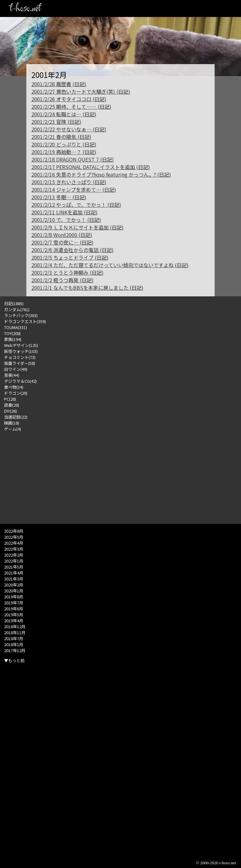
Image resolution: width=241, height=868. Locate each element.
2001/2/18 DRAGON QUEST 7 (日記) (73, 159)
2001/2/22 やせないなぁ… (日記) (69, 129)
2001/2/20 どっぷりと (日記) (64, 144)
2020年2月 (14, 585)
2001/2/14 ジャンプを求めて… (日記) (74, 190)
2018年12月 (15, 626)
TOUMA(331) (16, 327)
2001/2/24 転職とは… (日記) (64, 114)
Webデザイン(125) (21, 345)
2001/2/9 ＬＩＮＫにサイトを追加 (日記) (78, 227)
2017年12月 (15, 650)
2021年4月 (14, 573)
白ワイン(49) (16, 369)
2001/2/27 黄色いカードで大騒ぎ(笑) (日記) (81, 91)
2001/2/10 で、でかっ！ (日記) (66, 220)
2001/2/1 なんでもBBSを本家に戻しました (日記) (87, 288)
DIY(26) (11, 411)
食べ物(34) (14, 387)
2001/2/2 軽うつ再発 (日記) (62, 280)
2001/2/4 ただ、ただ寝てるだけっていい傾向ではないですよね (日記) (110, 265)
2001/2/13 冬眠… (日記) (59, 197)
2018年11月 (15, 632)
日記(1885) (14, 303)
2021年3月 (14, 579)
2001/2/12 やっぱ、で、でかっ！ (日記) (76, 205)
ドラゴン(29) (16, 393)
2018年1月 (14, 644)
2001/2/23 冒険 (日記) (56, 122)
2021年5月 (14, 567)
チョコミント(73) (20, 357)
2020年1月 (14, 591)
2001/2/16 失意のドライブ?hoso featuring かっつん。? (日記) (101, 174)
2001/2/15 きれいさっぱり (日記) (69, 182)
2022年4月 (14, 543)
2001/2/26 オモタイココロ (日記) (69, 99)
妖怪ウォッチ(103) (21, 351)
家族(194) (13, 339)
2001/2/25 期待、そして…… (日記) (71, 107)
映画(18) (12, 423)
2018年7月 (14, 638)
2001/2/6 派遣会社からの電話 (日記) (72, 250)
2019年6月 (14, 609)
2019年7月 (14, 603)
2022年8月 (14, 531)
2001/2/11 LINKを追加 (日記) (64, 212)
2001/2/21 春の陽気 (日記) (61, 137)
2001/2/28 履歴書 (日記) (59, 84)
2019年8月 (14, 597)
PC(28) (10, 399)
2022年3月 (14, 549)
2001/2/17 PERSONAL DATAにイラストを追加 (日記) (91, 167)
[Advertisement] (120, 476)
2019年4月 (14, 621)
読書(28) (12, 405)
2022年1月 (14, 561)
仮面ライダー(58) (20, 363)
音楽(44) (12, 375)
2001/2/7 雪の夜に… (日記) (62, 242)
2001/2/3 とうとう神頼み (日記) (67, 272)
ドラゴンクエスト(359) (25, 321)
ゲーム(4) (13, 429)
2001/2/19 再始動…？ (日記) (64, 152)
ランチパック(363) (21, 315)
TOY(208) (12, 333)
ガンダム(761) (17, 309)
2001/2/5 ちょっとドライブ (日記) (70, 257)
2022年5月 (14, 537)
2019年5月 (14, 615)
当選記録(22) (16, 417)
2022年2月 (14, 555)
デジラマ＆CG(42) (20, 381)
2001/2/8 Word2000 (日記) (62, 235)
